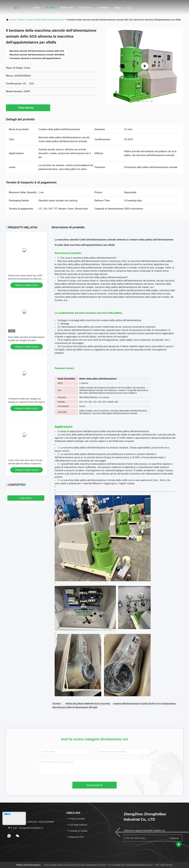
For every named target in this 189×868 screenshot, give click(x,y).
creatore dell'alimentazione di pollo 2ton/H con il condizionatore (144, 704)
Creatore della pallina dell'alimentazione (45, 20)
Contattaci (103, 8)
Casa (36, 8)
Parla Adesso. (28, 108)
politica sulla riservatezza (28, 865)
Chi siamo (85, 8)
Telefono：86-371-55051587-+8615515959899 (31, 822)
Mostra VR (67, 8)
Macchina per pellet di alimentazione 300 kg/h (75, 707)
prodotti (21, 20)
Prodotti (50, 8)
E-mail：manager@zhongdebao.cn (26, 828)
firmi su (174, 838)
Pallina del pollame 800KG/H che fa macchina (88, 704)
